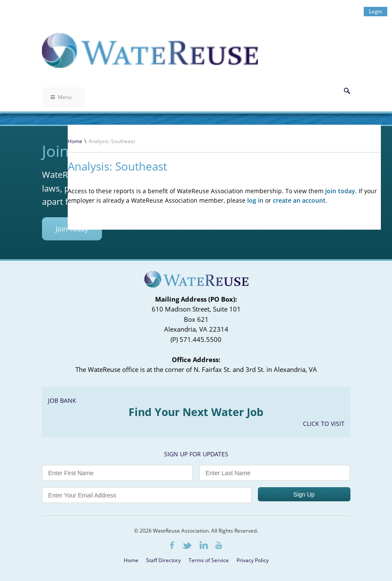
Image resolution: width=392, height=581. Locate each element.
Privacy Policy (253, 560)
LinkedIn (204, 545)
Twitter (187, 546)
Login (376, 11)
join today (340, 191)
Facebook (172, 545)
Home (75, 141)
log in (255, 200)
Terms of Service (209, 560)
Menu (61, 97)
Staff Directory (163, 560)
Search (347, 91)
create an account (299, 200)
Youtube (219, 545)
